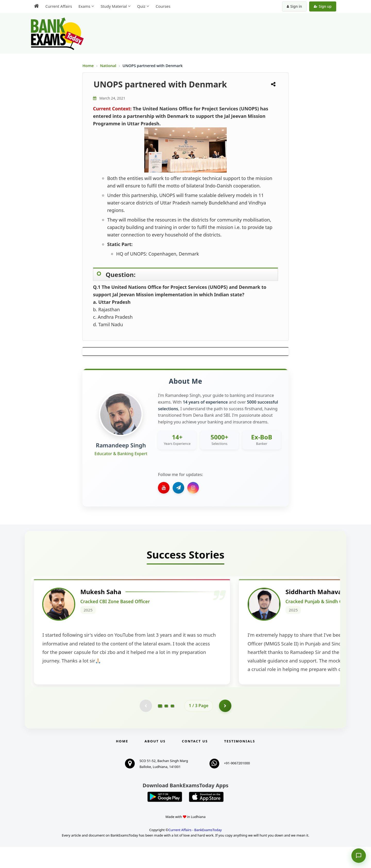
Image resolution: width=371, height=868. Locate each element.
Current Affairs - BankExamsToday (195, 851)
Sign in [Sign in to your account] (294, 6)
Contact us (195, 762)
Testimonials (240, 762)
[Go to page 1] (160, 726)
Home (88, 65)
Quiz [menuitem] (141, 6)
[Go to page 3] (172, 727)
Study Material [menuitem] (114, 6)
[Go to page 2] (166, 727)
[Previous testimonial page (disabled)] (146, 727)
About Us (155, 762)
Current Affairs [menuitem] (59, 6)
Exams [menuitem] (84, 6)
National (109, 65)
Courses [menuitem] (163, 6)
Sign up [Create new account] (323, 6)
